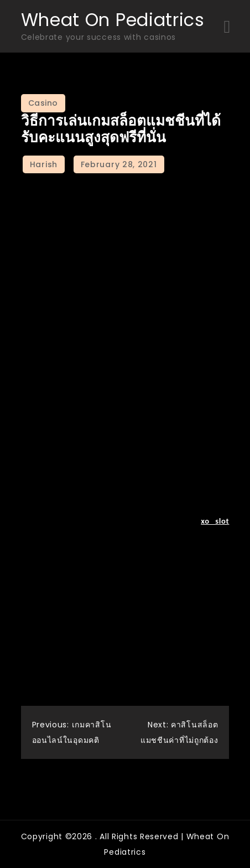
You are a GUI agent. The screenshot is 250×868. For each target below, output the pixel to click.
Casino (43, 103)
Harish (44, 164)
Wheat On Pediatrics (113, 20)
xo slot (215, 521)
